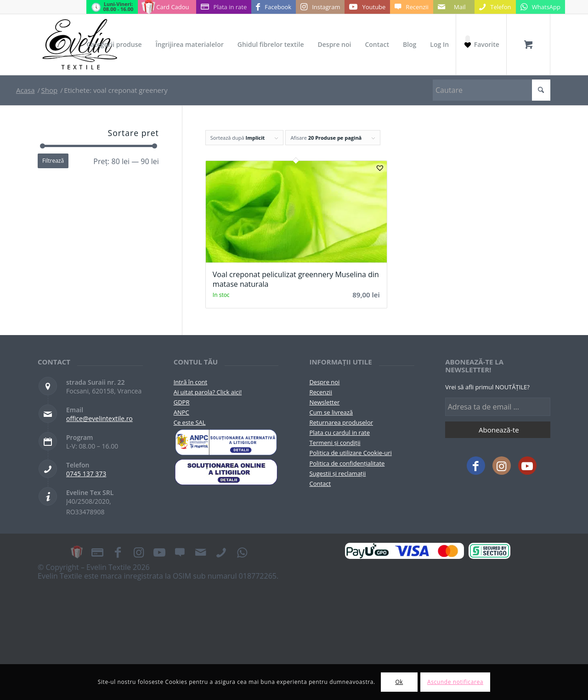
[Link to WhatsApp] (540, 7)
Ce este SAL (190, 422)
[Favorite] (481, 45)
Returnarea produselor (341, 422)
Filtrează (53, 161)
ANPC (181, 412)
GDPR (182, 402)
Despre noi (324, 382)
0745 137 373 (86, 474)
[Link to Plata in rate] (224, 7)
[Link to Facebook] (274, 7)
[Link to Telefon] (495, 7)
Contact (320, 484)
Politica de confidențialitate (347, 463)
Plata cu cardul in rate (339, 433)
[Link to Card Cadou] (167, 7)
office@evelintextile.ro (99, 418)
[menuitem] (114, 45)
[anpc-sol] (226, 472)
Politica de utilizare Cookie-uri (350, 453)
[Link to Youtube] (367, 7)
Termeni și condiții (335, 443)
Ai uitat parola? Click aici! (208, 392)
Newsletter (324, 402)
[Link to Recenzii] (411, 7)
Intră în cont (190, 382)
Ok (399, 682)
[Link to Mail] (454, 7)
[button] (380, 168)
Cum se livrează (331, 412)
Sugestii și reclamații (337, 473)
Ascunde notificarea (455, 682)
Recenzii (320, 392)
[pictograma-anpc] (226, 442)
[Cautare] (492, 90)
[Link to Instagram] (320, 7)
